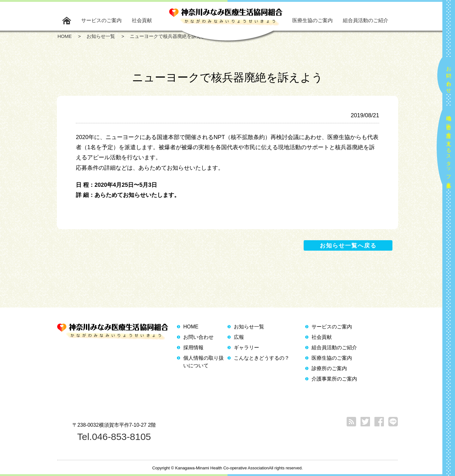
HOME (191, 327)
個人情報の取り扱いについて (203, 362)
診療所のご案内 (329, 368)
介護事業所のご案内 (334, 379)
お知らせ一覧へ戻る (348, 246)
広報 (239, 337)
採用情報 (193, 348)
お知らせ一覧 (249, 327)
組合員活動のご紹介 (366, 20)
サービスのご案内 (101, 20)
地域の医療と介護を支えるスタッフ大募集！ (449, 149)
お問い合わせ (449, 77)
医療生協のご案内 (312, 20)
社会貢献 (142, 20)
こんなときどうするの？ (262, 358)
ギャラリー (246, 348)
